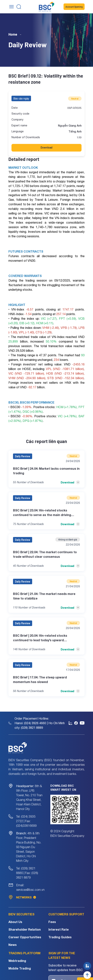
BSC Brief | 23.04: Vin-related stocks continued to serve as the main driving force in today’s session (42, 513)
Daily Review (23, 456)
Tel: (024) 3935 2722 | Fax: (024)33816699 (26, 821)
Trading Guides (60, 937)
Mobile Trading (20, 968)
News (13, 945)
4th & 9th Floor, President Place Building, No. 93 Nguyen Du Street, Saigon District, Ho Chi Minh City (29, 847)
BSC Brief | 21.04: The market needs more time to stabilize (44, 596)
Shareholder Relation (25, 929)
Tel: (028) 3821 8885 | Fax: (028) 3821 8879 (27, 873)
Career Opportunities (25, 937)
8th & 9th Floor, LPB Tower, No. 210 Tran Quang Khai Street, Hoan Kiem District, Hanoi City (29, 797)
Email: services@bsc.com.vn (30, 887)
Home (13, 34)
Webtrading (17, 961)
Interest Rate (59, 929)
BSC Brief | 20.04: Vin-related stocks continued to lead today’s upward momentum (40, 638)
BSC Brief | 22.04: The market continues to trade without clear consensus (45, 554)
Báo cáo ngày (21, 98)
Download (46, 147)
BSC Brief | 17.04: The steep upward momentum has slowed (40, 679)
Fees (52, 922)
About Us (15, 922)
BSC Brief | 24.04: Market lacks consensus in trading (46, 471)
